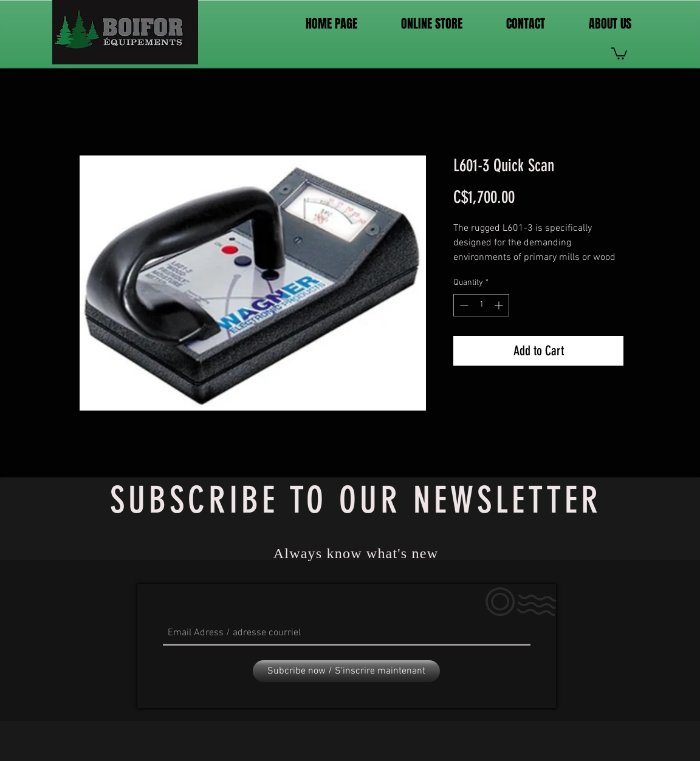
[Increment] (500, 305)
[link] (619, 53)
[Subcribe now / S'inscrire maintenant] (346, 671)
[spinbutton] (481, 305)
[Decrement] (463, 305)
